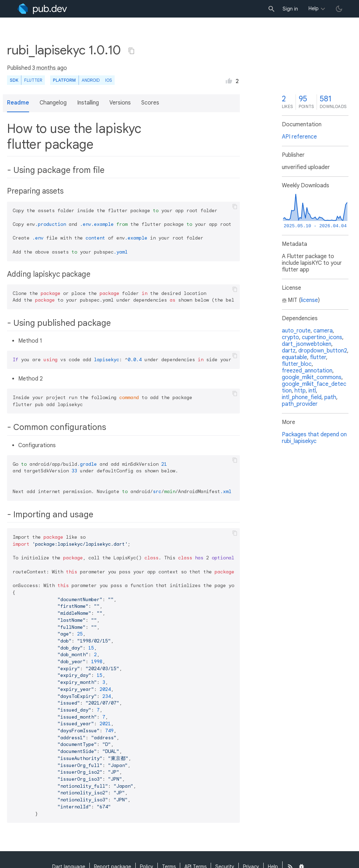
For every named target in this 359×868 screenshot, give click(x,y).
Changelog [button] (53, 103)
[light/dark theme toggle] (339, 9)
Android (91, 80)
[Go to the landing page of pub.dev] (42, 9)
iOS (109, 80)
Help (314, 8)
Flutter (33, 80)
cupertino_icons (322, 337)
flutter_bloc (297, 364)
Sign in (290, 9)
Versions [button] (120, 103)
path (330, 397)
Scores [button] (150, 103)
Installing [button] (88, 103)
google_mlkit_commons (312, 377)
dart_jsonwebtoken (307, 344)
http (300, 391)
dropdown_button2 (323, 351)
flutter (318, 357)
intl (312, 391)
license (309, 300)
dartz (289, 351)
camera (323, 331)
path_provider (300, 404)
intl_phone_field (302, 397)
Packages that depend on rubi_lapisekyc (314, 438)
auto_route (296, 331)
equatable (294, 357)
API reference (299, 137)
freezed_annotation (307, 371)
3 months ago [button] (50, 68)
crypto (290, 337)
